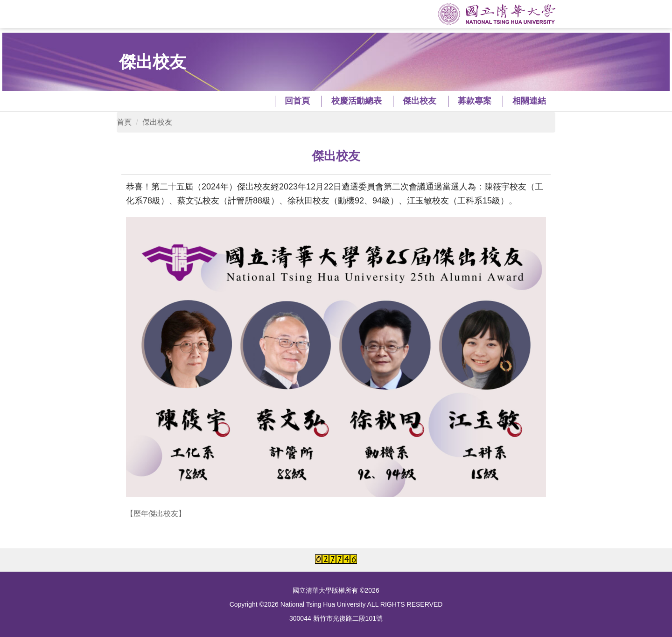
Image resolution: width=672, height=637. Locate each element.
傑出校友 (157, 122)
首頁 (124, 122)
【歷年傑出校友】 (156, 514)
